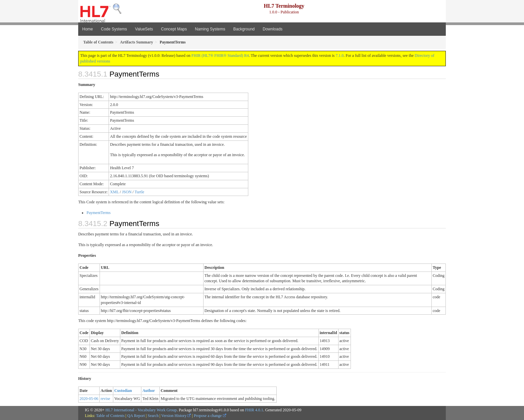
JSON (127, 192)
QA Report (136, 416)
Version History (176, 416)
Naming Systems (210, 29)
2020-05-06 (89, 399)
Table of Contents (110, 416)
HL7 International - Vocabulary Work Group (141, 410)
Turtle (140, 192)
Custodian (123, 391)
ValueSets (144, 29)
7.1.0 (340, 56)
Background (244, 29)
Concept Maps (174, 29)
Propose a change (210, 416)
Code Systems (114, 29)
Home (88, 29)
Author (149, 391)
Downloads (273, 29)
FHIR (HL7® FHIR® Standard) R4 (220, 56)
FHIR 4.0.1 (254, 410)
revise (105, 399)
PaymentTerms (99, 213)
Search (153, 416)
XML (114, 192)
